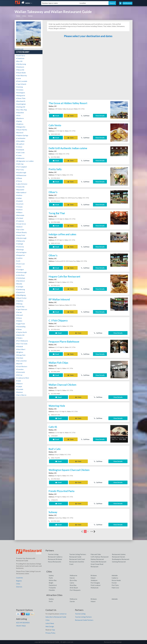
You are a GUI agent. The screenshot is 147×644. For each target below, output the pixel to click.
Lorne (19, 78)
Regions (19, 581)
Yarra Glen (20, 230)
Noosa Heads (116, 580)
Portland (20, 218)
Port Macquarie (75, 590)
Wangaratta (21, 127)
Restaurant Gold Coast (77, 559)
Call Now (85, 116)
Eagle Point (21, 324)
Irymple (19, 386)
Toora (19, 267)
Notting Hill (21, 107)
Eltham (19, 329)
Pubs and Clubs (96, 554)
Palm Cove (115, 588)
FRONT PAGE (21, 626)
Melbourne (20, 158)
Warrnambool (21, 192)
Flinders (19, 338)
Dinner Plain (21, 98)
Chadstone (20, 58)
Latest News (50, 623)
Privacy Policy (50, 633)
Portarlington (21, 252)
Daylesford (20, 292)
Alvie (18, 115)
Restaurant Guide (75, 557)
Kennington (21, 93)
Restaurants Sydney (119, 554)
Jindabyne (94, 580)
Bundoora (20, 118)
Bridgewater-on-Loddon (25, 161)
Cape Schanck (21, 84)
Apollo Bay (20, 307)
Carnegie (20, 287)
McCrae (19, 375)
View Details (100, 116)
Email (56, 116)
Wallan (30, 16)
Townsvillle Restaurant (98, 562)
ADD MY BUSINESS (23, 623)
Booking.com (19, 49)
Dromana (20, 90)
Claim (71, 116)
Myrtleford (20, 281)
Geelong (19, 87)
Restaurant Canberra (55, 557)
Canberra (115, 578)
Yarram (19, 312)
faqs (53, 630)
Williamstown (21, 175)
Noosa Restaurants (55, 562)
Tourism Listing (53, 554)
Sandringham (21, 104)
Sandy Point (21, 235)
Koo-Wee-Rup (21, 110)
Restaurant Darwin (118, 557)
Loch (18, 261)
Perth (51, 578)
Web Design (50, 626)
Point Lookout (96, 585)
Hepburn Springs (22, 135)
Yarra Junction (21, 361)
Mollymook (94, 588)
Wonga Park (21, 355)
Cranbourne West (23, 378)
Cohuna (19, 147)
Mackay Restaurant (97, 559)
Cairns (72, 583)
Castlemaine (21, 138)
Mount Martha (22, 130)
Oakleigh (20, 244)
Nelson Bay (53, 580)
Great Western (22, 366)
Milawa (19, 178)
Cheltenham (21, 278)
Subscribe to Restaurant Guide (56, 617)
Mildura (19, 212)
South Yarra (21, 56)
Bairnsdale (20, 215)
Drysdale (20, 389)
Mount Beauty (21, 232)
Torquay (19, 207)
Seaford (19, 210)
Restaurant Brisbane (55, 559)
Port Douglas (95, 583)
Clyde (18, 381)
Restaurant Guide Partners (84, 620)
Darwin (72, 578)
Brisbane (94, 575)
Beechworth (21, 101)
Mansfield (20, 113)
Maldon (19, 321)
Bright (51, 583)
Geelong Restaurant (119, 562)
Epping (19, 121)
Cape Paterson (22, 309)
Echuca (19, 318)
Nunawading (21, 327)
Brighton (20, 352)
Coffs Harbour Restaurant (100, 557)
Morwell (19, 315)
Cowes (19, 155)
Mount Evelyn (21, 298)
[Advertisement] (88, 70)
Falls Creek (20, 153)
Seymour (19, 392)
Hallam (19, 198)
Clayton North (21, 332)
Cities (24, 16)
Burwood (20, 133)
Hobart (93, 578)
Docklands (20, 150)
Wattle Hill (20, 335)
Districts (19, 587)
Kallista (19, 195)
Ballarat (19, 227)
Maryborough (21, 238)
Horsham (20, 358)
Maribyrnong (21, 64)
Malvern (19, 384)
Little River (20, 275)
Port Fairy (20, 170)
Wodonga (20, 250)
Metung (19, 304)
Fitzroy (19, 181)
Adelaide (115, 575)
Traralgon (20, 269)
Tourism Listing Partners (78, 554)
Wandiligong (21, 295)
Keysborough (21, 172)
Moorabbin (20, 141)
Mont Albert (21, 349)
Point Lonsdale (22, 81)
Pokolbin (52, 590)
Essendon (20, 369)
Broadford (20, 144)
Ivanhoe (19, 258)
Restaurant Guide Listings (113, 642)
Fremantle (52, 588)
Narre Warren (21, 395)
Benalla (19, 284)
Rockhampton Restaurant (121, 559)
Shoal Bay (73, 585)
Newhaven (20, 67)
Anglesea (20, 124)
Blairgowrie (21, 95)
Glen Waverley (22, 75)
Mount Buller (21, 73)
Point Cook (20, 264)
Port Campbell (21, 167)
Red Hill (19, 364)
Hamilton (20, 301)
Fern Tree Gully (22, 344)
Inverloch (20, 204)
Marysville (20, 70)
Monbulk (19, 347)
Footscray (20, 247)
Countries (19, 578)
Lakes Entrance (22, 184)
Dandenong (21, 289)
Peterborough (21, 272)
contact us (63, 614)
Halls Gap (20, 164)
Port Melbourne (22, 341)
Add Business (127, 3)
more (93, 532)
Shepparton (20, 255)
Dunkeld (19, 201)
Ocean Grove (21, 224)
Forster (114, 583)
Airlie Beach (74, 588)
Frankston (20, 221)
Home (18, 16)
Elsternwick (20, 372)
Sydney (51, 575)
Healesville (20, 187)
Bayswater (20, 190)
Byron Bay (73, 580)
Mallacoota (20, 241)
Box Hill (19, 61)
